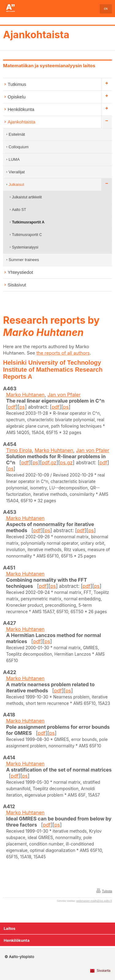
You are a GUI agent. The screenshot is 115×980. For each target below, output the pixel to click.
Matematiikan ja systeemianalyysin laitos (49, 66)
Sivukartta (104, 971)
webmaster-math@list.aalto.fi (94, 901)
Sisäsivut (17, 285)
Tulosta (107, 891)
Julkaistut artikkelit (27, 197)
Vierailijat (17, 172)
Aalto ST (19, 210)
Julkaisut (16, 184)
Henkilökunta (21, 109)
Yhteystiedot (20, 272)
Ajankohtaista (36, 35)
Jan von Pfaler (64, 395)
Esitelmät (17, 134)
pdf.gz (49, 462)
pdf (12, 407)
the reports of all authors (63, 353)
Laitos (10, 928)
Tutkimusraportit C (27, 235)
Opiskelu (17, 97)
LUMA (14, 159)
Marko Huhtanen (25, 395)
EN (106, 9)
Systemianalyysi (25, 247)
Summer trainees (24, 260)
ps (22, 407)
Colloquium (19, 147)
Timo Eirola (19, 450)
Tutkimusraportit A (28, 222)
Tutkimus (17, 84)
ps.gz (67, 462)
